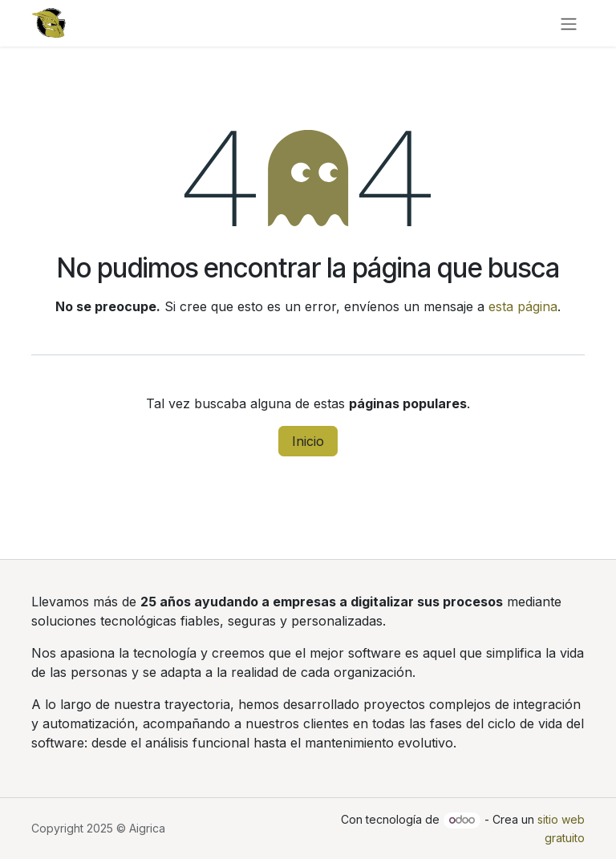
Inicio (308, 441)
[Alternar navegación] (569, 23)
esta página (523, 306)
